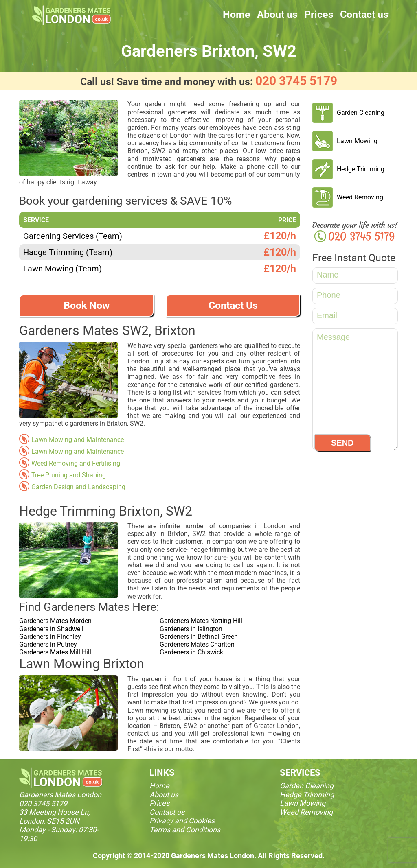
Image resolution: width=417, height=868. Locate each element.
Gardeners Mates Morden (55, 621)
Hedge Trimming (361, 169)
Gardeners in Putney (48, 644)
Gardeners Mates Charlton (197, 644)
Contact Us (233, 305)
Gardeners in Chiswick (191, 652)
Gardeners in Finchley (50, 637)
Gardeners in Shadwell (51, 629)
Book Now (87, 305)
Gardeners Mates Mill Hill (55, 652)
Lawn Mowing (357, 141)
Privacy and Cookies (182, 821)
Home (237, 14)
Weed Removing (360, 197)
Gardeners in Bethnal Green (199, 637)
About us (277, 14)
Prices (319, 14)
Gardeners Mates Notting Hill (201, 621)
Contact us (364, 14)
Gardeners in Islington (191, 629)
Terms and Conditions (185, 830)
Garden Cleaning (361, 113)
